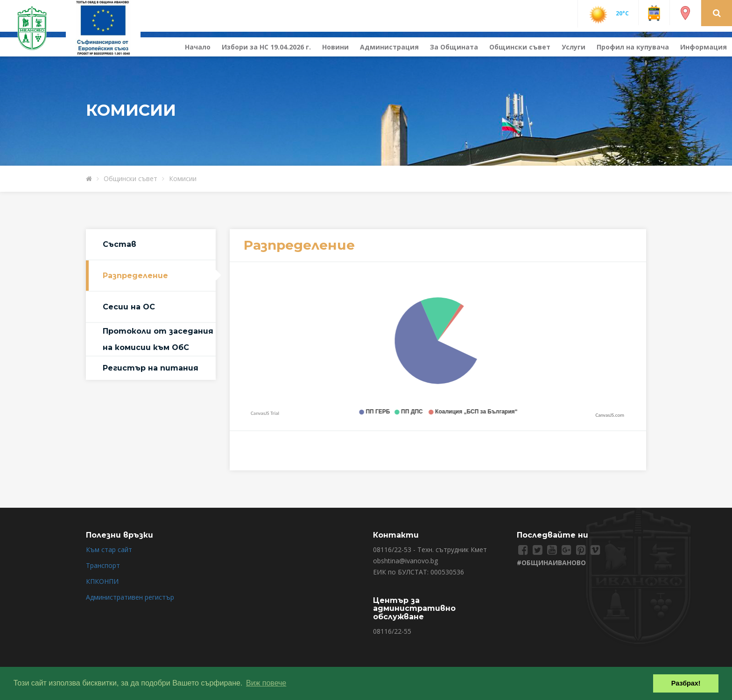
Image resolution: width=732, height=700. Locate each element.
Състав (120, 244)
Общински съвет (520, 47)
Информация (704, 47)
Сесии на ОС (129, 307)
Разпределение (135, 276)
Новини (335, 47)
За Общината (454, 47)
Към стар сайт (109, 549)
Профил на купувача (633, 47)
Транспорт (103, 565)
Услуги (574, 47)
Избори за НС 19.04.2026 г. (266, 47)
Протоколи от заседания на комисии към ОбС (158, 339)
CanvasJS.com (610, 415)
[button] (717, 13)
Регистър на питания (151, 368)
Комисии (183, 178)
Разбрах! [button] (686, 683)
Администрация (389, 47)
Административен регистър (130, 597)
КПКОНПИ (102, 581)
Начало (198, 47)
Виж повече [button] (266, 683)
